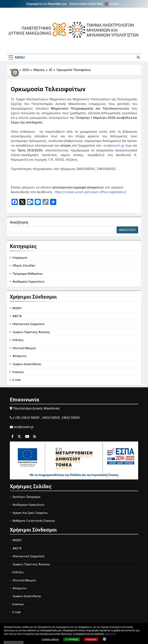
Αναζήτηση (19, 222)
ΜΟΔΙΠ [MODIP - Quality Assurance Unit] (17, 308)
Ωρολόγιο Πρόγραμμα (26, 497)
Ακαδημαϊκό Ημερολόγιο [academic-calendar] (29, 281)
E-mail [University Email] (16, 380)
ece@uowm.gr (114, 145)
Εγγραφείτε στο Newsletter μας (47, 4)
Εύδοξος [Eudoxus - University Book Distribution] (18, 340)
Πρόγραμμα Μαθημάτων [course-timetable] (28, 273)
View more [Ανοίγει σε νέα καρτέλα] (110, 634)
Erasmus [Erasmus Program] (18, 372)
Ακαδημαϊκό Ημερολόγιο (29, 505)
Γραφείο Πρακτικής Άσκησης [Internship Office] (31, 332)
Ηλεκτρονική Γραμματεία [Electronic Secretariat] (28, 324)
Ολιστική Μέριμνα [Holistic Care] (24, 348)
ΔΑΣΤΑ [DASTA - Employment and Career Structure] (17, 316)
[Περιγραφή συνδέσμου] (16, 81)
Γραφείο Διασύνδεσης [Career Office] (27, 364)
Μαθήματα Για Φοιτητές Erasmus (34, 521)
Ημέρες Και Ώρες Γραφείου (30, 513)
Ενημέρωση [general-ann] (20, 257)
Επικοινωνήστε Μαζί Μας (86, 4)
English (114, 4)
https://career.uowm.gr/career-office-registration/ (90, 192)
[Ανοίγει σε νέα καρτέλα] (15, 202)
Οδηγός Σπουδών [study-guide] (24, 266)
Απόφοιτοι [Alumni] (20, 356)
